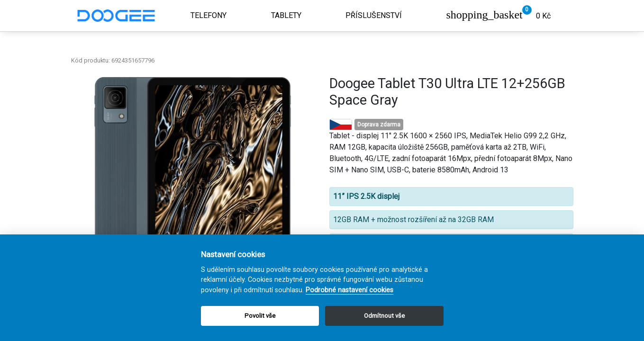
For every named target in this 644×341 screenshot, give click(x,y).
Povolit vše (260, 316)
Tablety (286, 15)
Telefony (209, 15)
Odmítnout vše (384, 316)
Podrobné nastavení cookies (349, 290)
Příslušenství (374, 15)
